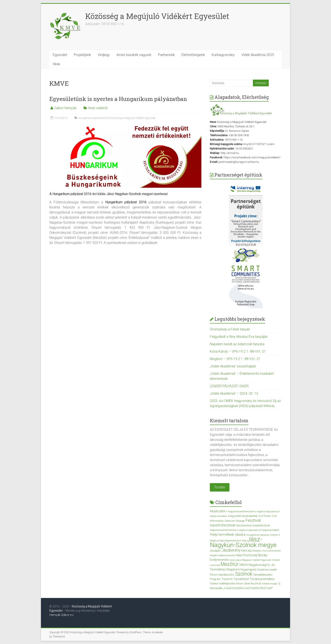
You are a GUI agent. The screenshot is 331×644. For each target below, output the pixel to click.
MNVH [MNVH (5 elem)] (244, 565)
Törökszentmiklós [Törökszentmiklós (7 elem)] (262, 579)
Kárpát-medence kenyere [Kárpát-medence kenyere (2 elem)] (222, 555)
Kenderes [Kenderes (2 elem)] (257, 551)
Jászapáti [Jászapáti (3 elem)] (215, 551)
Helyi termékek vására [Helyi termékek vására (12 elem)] (228, 534)
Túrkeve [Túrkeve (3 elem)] (214, 584)
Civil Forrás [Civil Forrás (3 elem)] (265, 516)
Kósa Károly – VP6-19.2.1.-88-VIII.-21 (238, 351)
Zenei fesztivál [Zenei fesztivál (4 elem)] (253, 584)
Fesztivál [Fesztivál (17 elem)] (253, 520)
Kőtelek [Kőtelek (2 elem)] (276, 560)
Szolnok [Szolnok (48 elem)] (244, 574)
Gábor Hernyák (65, 108)
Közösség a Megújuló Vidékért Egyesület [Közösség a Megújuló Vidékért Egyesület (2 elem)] (250, 560)
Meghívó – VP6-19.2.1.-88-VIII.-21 (235, 359)
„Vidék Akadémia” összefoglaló (233, 366)
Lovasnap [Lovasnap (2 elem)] (215, 565)
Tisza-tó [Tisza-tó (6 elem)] (227, 579)
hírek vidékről (98, 108)
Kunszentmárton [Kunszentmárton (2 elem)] (272, 551)
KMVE (107, 118)
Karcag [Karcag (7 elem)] (246, 550)
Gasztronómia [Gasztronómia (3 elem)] (244, 526)
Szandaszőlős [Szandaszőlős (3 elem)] (226, 575)
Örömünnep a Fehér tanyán (230, 329)
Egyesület (60, 55)
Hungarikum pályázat (91, 118)
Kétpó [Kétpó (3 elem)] (239, 555)
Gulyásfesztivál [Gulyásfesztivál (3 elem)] (261, 526)
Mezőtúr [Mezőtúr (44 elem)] (230, 564)
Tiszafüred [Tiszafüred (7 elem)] (241, 579)
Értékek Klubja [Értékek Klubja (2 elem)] (269, 584)
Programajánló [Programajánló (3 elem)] (248, 570)
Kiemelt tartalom (229, 421)
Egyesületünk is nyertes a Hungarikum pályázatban (118, 99)
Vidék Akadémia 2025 (258, 55)
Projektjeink (82, 55)
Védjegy (104, 55)
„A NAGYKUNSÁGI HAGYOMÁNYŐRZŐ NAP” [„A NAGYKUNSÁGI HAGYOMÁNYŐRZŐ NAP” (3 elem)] (248, 588)
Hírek (56, 64)
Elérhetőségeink (193, 55)
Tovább (220, 487)
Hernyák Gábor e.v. (62, 615)
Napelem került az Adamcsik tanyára (237, 344)
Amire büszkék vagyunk (134, 55)
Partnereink (166, 55)
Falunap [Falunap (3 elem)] (240, 521)
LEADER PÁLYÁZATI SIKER (229, 386)
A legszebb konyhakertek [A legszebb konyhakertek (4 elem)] (243, 516)
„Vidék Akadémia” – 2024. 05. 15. (234, 393)
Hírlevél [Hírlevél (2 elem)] (274, 535)
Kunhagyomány (223, 55)
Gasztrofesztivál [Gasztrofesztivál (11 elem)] (222, 525)
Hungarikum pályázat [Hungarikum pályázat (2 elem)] (258, 535)
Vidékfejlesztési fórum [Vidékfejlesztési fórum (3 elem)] (231, 584)
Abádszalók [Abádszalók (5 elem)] (218, 511)
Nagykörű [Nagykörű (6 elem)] (233, 569)
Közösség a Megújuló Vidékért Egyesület (157, 16)
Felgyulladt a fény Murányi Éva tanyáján (239, 337)
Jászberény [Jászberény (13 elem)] (231, 550)
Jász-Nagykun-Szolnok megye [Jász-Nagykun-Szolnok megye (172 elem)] (243, 542)
